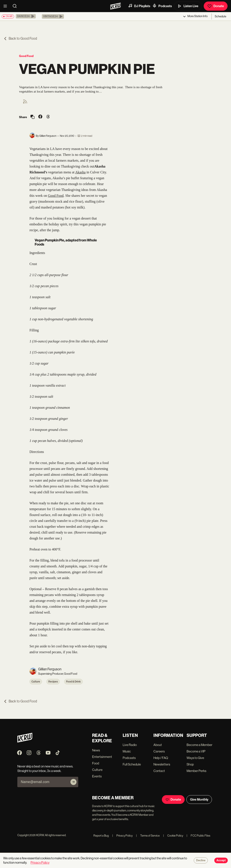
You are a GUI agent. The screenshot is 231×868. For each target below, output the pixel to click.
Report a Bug (101, 836)
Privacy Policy (122, 836)
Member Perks (196, 771)
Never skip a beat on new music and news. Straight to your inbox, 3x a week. (45, 769)
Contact (159, 771)
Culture (36, 682)
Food (96, 763)
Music (127, 751)
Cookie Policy (173, 836)
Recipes (53, 682)
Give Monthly (199, 800)
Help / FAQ (161, 758)
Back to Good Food (20, 38)
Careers (159, 751)
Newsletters (162, 764)
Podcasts (162, 6)
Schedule (220, 16)
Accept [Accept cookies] (221, 860)
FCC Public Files (198, 836)
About (158, 745)
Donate (216, 6)
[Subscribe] (73, 782)
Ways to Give (195, 758)
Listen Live (188, 6)
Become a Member (199, 745)
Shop (190, 764)
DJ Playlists (139, 6)
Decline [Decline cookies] (201, 860)
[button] (26, 16)
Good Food (26, 56)
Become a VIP (196, 751)
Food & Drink (73, 682)
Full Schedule (132, 764)
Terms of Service (148, 836)
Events (97, 776)
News (96, 750)
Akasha (80, 172)
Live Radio (130, 745)
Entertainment (102, 757)
